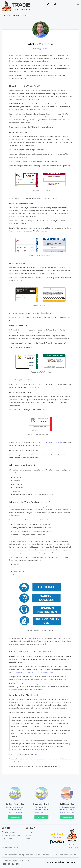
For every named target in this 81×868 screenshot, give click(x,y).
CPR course (6, 841)
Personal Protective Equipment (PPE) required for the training (33, 672)
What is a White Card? (24, 15)
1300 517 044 (55, 4)
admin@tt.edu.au (58, 862)
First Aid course (7, 838)
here (56, 161)
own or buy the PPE (39, 384)
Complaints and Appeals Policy (52, 855)
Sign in (27, 860)
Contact (29, 835)
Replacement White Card (10, 847)
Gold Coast (55, 198)
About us (29, 832)
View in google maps (15, 813)
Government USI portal (40, 110)
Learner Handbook (11, 855)
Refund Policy (35, 855)
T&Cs (21, 860)
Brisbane (40, 198)
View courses (15, 817)
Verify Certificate (70, 855)
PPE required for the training (53, 442)
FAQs (28, 841)
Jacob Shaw (44, 49)
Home (4, 15)
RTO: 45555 (72, 845)
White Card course (8, 832)
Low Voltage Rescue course (11, 835)
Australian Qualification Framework (49, 117)
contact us (27, 762)
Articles (11, 15)
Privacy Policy (24, 855)
